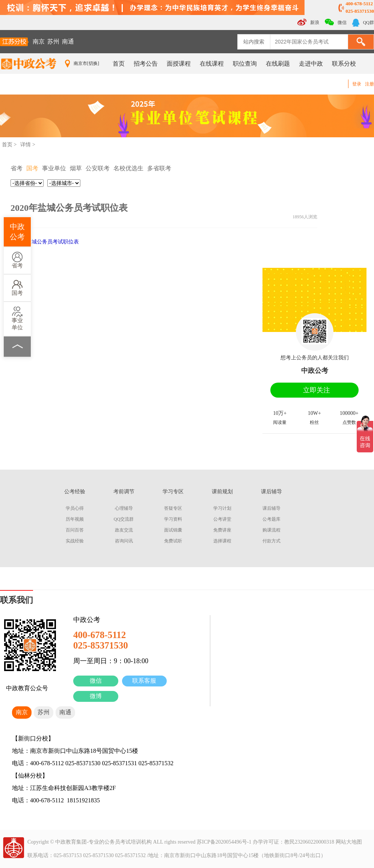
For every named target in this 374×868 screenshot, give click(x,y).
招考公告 (146, 64)
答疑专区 (173, 508)
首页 (119, 64)
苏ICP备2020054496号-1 (224, 842)
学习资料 (173, 519)
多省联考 (159, 168)
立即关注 (317, 390)
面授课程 (179, 64)
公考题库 (271, 519)
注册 (369, 84)
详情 (26, 145)
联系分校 (344, 64)
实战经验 (75, 541)
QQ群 (363, 23)
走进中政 (311, 64)
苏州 (53, 41)
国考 (17, 288)
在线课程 (212, 64)
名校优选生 (128, 168)
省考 (17, 260)
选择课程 (222, 541)
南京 (39, 41)
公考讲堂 (222, 519)
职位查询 (245, 64)
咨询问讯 (124, 541)
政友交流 (124, 530)
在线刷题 (278, 64)
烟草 (76, 168)
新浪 (308, 22)
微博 (96, 696)
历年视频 (75, 519)
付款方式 (271, 541)
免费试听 (173, 541)
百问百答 (75, 530)
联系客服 (144, 681)
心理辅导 (124, 508)
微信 (96, 681)
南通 (68, 41)
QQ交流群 (124, 519)
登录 (357, 84)
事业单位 (17, 318)
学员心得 (75, 508)
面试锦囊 (173, 530)
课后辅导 (271, 508)
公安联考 (98, 168)
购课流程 (271, 530)
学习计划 (222, 508)
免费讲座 (222, 530)
